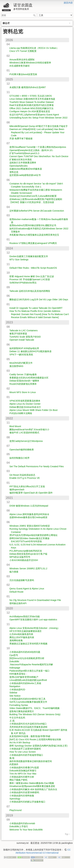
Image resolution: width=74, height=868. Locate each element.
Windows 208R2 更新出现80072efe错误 (30, 526)
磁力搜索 (14, 572)
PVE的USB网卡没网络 (21, 413)
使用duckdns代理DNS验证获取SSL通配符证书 (33, 225)
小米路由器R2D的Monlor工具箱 (25, 683)
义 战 (12, 721)
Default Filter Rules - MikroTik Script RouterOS (33, 268)
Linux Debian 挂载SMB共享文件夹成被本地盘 (32, 99)
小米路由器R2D (17, 690)
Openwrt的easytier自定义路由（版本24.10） (32, 150)
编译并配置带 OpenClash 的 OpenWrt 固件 (31, 493)
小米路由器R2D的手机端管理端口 (26, 755)
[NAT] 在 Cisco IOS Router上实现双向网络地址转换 (35, 739)
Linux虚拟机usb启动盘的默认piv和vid (28, 680)
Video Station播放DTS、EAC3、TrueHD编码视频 (34, 708)
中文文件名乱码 (17, 718)
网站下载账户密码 (18, 780)
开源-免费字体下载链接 (21, 139)
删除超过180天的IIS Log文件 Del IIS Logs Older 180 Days (39, 299)
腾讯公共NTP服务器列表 (22, 637)
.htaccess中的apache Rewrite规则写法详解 (31, 664)
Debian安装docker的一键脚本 (24, 381)
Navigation (15, 686)
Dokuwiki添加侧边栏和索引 (23, 771)
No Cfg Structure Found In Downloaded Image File (35, 600)
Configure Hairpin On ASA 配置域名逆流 (30, 111)
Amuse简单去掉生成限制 (22, 60)
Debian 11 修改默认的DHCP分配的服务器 (30, 351)
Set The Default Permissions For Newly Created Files (37, 466)
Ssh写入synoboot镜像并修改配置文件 (28, 702)
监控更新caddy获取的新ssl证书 (25, 175)
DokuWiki (14, 661)
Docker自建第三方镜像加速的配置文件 (29, 256)
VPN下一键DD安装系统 (21, 355)
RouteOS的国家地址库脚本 (23, 384)
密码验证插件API (18, 603)
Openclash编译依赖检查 (22, 450)
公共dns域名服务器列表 (21, 634)
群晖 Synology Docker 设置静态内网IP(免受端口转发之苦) (38, 746)
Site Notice (15, 696)
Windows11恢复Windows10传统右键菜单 (30, 63)
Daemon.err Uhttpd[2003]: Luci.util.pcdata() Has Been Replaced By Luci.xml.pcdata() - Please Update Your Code (37, 132)
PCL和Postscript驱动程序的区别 (26, 551)
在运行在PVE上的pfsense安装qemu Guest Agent (34, 115)
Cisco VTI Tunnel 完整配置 (23, 51)
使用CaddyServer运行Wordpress (26, 441)
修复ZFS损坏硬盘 (18, 334)
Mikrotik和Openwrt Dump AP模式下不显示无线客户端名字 (39, 126)
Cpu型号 (14, 655)
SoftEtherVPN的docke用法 (23, 283)
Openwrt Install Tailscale (22, 340)
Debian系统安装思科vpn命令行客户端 (28, 554)
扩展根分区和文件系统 (21, 160)
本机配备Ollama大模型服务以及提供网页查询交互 (34, 235)
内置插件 (14, 764)
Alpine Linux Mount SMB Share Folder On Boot (33, 410)
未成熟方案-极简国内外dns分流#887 (28, 87)
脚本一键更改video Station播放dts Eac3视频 (32, 783)
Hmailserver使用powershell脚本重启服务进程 (32, 786)
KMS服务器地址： (19, 674)
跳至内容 (68, 3)
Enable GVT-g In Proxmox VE (25, 478)
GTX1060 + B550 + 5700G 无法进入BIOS (31, 96)
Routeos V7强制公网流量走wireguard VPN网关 (33, 243)
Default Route (16, 592)
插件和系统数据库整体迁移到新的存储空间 (31, 761)
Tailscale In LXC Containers (24, 330)
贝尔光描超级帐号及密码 (22, 580)
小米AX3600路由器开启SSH (24, 560)
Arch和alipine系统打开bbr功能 (25, 616)
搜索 (35, 15)
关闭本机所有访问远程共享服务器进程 (28, 727)
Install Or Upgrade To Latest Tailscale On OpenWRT (36, 308)
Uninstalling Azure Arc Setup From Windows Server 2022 (38, 118)
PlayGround (15, 810)
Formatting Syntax (19, 705)
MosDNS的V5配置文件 (21, 363)
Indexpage (15, 668)
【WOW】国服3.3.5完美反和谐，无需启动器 (32, 202)
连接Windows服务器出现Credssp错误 (28, 517)
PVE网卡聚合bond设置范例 (23, 74)
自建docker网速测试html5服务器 (26, 169)
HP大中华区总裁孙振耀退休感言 (26, 631)
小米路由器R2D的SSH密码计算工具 (27, 699)
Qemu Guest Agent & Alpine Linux (27, 589)
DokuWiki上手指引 (19, 826)
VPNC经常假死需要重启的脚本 (25, 401)
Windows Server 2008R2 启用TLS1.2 (28, 569)
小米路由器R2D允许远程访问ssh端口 (28, 724)
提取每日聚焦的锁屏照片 (22, 711)
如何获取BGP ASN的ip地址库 (24, 348)
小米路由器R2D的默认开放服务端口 (27, 802)
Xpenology (15, 799)
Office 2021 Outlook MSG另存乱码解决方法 (31, 108)
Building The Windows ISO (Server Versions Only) (35, 714)
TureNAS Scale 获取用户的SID (25, 337)
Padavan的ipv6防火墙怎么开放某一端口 (29, 671)
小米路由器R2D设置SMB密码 (24, 792)
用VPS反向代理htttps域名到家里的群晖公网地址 (33, 535)
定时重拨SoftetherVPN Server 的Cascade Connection (37, 211)
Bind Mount (15, 426)
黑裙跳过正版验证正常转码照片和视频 (28, 644)
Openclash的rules (18, 166)
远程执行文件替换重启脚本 (23, 163)
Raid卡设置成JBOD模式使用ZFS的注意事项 (31, 105)
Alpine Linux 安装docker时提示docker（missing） (35, 628)
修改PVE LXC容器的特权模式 (24, 433)
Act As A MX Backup (20, 742)
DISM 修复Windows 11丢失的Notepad (29, 506)
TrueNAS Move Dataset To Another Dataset (32, 102)
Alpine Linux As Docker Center (25, 404)
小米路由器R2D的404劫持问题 (25, 652)
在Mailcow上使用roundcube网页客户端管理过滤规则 (36, 199)
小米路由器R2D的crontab (22, 823)
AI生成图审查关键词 (19, 66)
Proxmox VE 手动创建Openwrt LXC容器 (30, 279)
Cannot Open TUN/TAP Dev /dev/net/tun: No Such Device (39, 156)
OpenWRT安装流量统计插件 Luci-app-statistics (33, 620)
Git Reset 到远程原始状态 (22, 475)
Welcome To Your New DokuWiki (26, 830)
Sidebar (13, 693)
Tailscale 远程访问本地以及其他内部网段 (30, 291)
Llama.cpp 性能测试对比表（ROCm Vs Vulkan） (34, 48)
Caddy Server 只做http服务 (23, 374)
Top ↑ (67, 834)
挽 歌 (12, 758)
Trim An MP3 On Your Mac (23, 774)
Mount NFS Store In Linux (23, 392)
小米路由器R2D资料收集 (22, 796)
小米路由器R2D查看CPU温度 (24, 768)
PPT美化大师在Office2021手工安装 (27, 486)
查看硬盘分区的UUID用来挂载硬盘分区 (29, 378)
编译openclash (17, 490)
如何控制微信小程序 (19, 458)
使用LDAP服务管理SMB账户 (24, 677)
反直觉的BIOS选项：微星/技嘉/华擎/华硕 (30, 736)
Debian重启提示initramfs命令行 (25, 407)
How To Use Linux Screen (23, 752)
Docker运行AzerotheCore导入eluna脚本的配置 (33, 196)
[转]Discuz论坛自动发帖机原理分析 (27, 658)
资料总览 (14, 172)
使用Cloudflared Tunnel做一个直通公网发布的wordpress (38, 147)
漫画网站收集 (16, 640)
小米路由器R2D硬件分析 (22, 777)
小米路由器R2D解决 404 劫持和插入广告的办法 (33, 789)
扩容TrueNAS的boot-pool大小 (24, 153)
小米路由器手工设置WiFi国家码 (25, 749)
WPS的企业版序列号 (20, 557)
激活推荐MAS (16, 366)
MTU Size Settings (19, 260)
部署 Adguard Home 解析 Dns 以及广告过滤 (32, 276)
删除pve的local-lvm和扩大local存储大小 (29, 430)
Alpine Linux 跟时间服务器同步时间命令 (29, 514)
